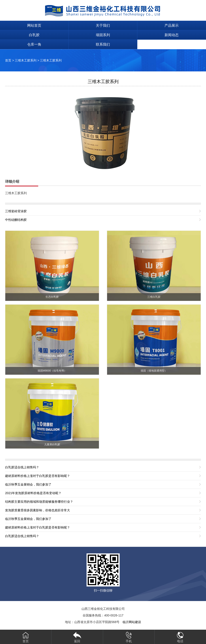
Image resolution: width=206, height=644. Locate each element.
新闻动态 (172, 35)
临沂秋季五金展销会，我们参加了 (28, 484)
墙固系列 (103, 35)
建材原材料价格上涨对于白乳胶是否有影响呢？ (38, 476)
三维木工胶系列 (26, 60)
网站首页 (34, 25)
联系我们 (103, 44)
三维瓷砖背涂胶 (16, 211)
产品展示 (172, 25)
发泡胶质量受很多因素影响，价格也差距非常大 (38, 510)
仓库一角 (34, 44)
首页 (8, 60)
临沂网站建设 (132, 622)
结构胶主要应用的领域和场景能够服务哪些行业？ (39, 502)
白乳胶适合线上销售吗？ (22, 467)
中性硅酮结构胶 (16, 220)
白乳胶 (34, 35)
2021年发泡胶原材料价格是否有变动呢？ (33, 493)
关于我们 (103, 25)
